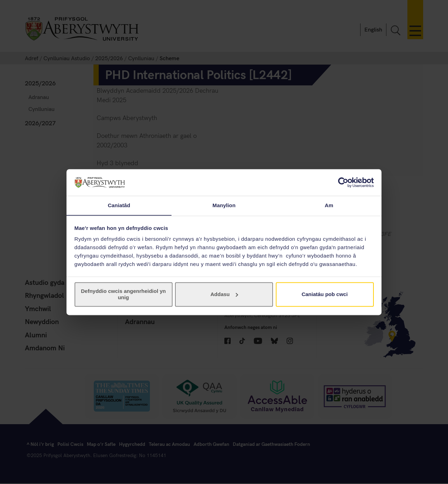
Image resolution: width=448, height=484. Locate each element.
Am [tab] (329, 205)
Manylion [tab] (224, 205)
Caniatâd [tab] (119, 205)
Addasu (224, 294)
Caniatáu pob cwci (325, 294)
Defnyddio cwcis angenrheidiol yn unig (123, 294)
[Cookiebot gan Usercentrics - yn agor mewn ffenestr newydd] (343, 182)
